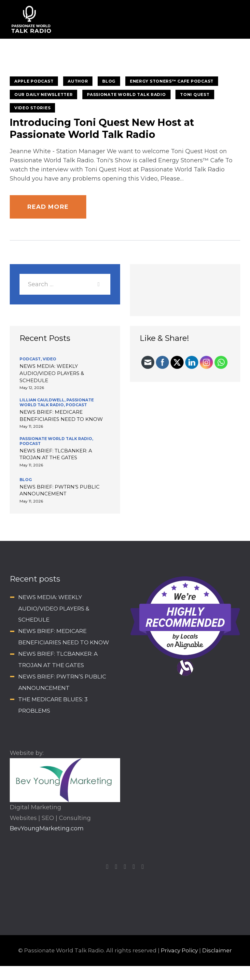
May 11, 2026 (31, 426)
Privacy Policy (179, 950)
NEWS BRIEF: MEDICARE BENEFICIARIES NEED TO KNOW (61, 416)
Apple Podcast (34, 81)
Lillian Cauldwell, (43, 400)
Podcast (76, 405)
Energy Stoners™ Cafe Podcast (172, 81)
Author (78, 81)
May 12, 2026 (32, 388)
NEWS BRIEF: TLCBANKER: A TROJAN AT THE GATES (56, 454)
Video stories (32, 108)
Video (49, 359)
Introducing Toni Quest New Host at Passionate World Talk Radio (102, 128)
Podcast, (31, 359)
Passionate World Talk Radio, (57, 402)
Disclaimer (217, 950)
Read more (48, 207)
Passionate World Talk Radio (126, 94)
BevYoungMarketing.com (47, 828)
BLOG (109, 81)
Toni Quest (195, 94)
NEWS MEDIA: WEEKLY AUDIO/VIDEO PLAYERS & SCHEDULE (52, 373)
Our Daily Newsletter (43, 94)
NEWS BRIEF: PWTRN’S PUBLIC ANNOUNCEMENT (60, 490)
